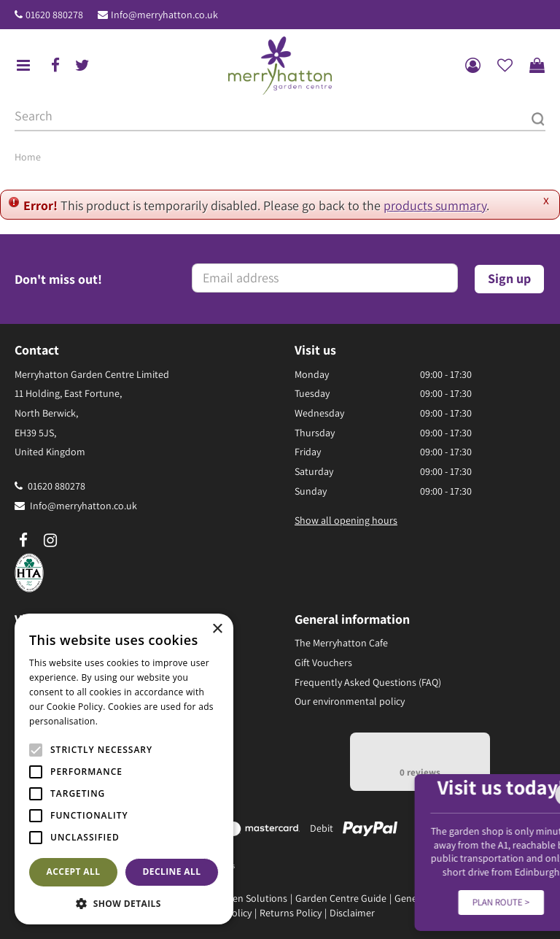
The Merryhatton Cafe (341, 643)
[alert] (124, 769)
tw (82, 66)
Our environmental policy (350, 701)
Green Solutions (252, 898)
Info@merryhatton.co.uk (164, 15)
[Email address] (325, 278)
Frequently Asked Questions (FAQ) (368, 682)
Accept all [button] (74, 872)
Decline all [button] (172, 872)
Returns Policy (291, 913)
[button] (124, 903)
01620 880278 (54, 15)
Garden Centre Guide (341, 898)
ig (50, 541)
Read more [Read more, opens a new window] (124, 721)
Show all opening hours (346, 520)
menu (23, 66)
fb (55, 66)
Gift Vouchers (323, 662)
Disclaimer (352, 913)
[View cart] (537, 66)
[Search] (280, 117)
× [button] (217, 629)
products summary (435, 205)
